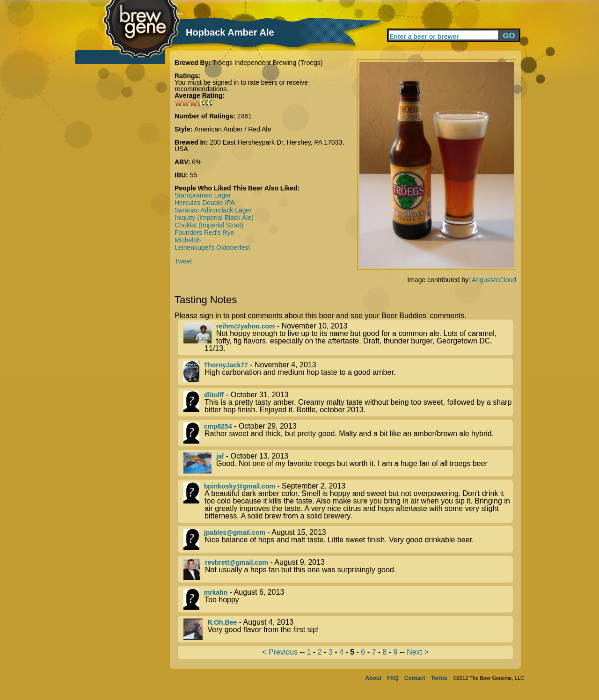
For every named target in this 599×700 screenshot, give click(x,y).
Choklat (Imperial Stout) (209, 225)
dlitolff (214, 395)
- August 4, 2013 (348, 629)
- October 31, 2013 (348, 402)
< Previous (280, 652)
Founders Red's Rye (204, 233)
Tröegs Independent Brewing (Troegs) (268, 63)
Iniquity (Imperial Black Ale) (214, 218)
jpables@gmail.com (235, 532)
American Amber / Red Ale (233, 129)
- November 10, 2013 (348, 337)
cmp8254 (218, 426)
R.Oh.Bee (222, 622)
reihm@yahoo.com (246, 326)
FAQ (393, 678)
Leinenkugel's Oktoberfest (212, 248)
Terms (439, 678)
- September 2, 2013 (348, 501)
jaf (220, 456)
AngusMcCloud (494, 280)
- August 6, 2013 (348, 599)
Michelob (188, 240)
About (373, 678)
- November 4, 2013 (348, 372)
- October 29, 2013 (348, 433)
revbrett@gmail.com (237, 562)
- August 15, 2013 (348, 539)
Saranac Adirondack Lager (213, 210)
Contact (415, 678)
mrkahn (216, 592)
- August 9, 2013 (348, 569)
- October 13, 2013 (348, 463)
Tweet (183, 261)
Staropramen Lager (203, 195)
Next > (418, 652)
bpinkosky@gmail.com (240, 486)
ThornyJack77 (226, 365)
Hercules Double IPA (205, 203)
